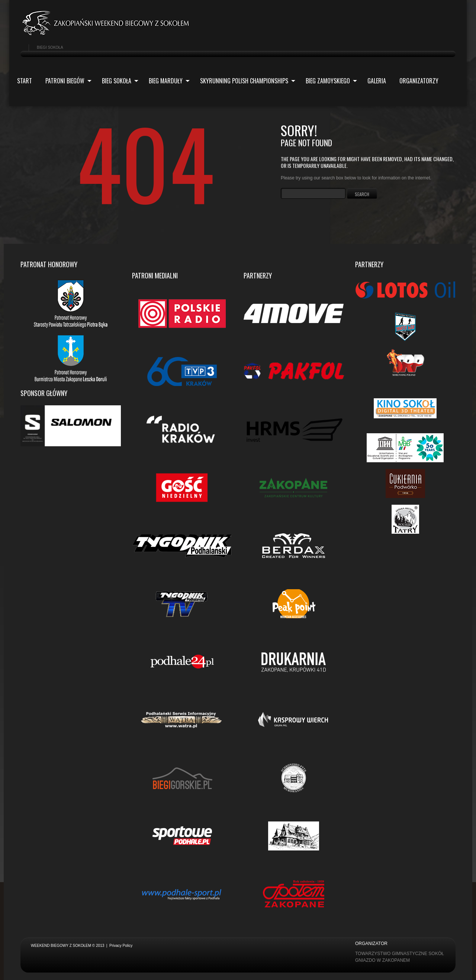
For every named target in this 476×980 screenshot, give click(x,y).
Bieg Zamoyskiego (328, 82)
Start (25, 81)
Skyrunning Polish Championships (245, 82)
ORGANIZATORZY (419, 81)
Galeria (377, 81)
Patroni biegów (65, 82)
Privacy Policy (121, 946)
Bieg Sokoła (117, 82)
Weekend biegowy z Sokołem (61, 946)
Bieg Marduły (166, 82)
